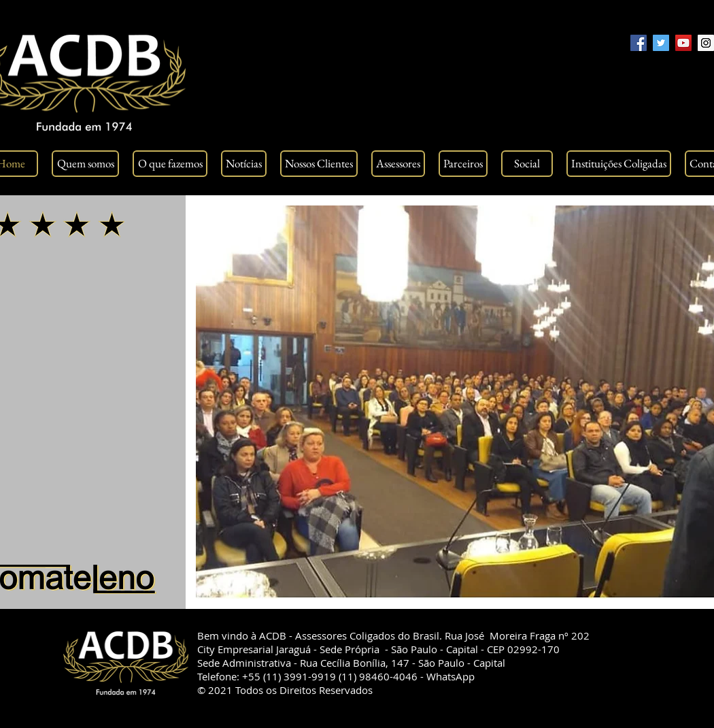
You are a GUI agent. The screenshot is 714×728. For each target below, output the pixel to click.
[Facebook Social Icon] (639, 43)
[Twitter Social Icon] (661, 43)
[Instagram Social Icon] (706, 43)
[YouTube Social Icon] (683, 43)
